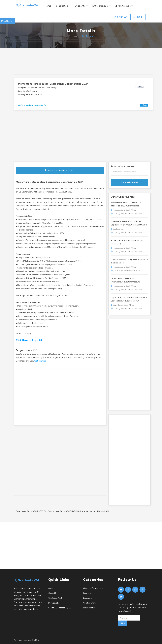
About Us (52, 588)
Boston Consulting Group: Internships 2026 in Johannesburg (129, 261)
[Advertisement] (83, 64)
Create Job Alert (55, 598)
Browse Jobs (54, 603)
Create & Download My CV (60, 608)
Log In (138, 17)
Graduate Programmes (93, 588)
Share (144, 105)
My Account (124, 6)
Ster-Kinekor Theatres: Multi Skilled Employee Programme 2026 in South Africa (129, 223)
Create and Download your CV (60, 171)
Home (48, 6)
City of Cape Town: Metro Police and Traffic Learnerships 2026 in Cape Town (129, 299)
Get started (40, 361)
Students (81, 6)
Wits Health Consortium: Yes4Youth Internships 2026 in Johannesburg (126, 204)
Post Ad (121, 17)
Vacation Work (89, 603)
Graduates (63, 6)
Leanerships (88, 598)
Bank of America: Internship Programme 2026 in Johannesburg (125, 280)
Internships (88, 593)
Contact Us (53, 593)
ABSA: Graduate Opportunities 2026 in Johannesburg (127, 242)
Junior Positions (90, 608)
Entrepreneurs (102, 6)
